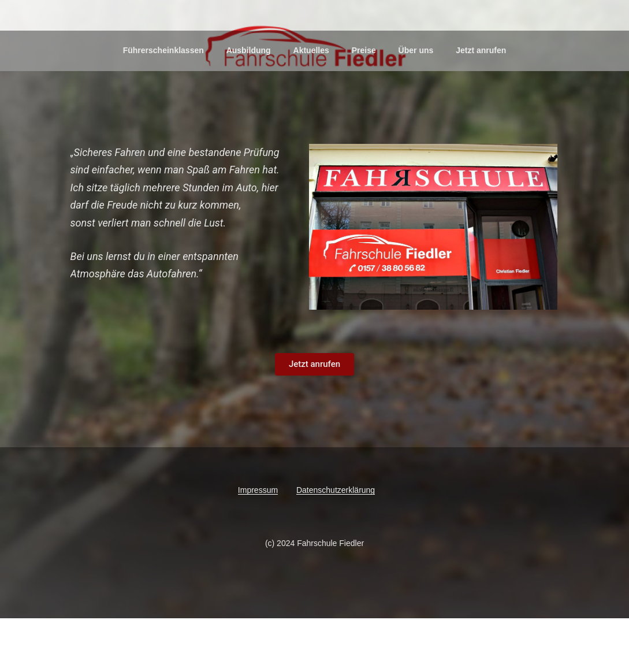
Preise (364, 104)
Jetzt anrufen (481, 104)
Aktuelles (311, 104)
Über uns (416, 104)
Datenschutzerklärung (336, 543)
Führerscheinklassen (163, 104)
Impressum (258, 543)
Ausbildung (249, 104)
